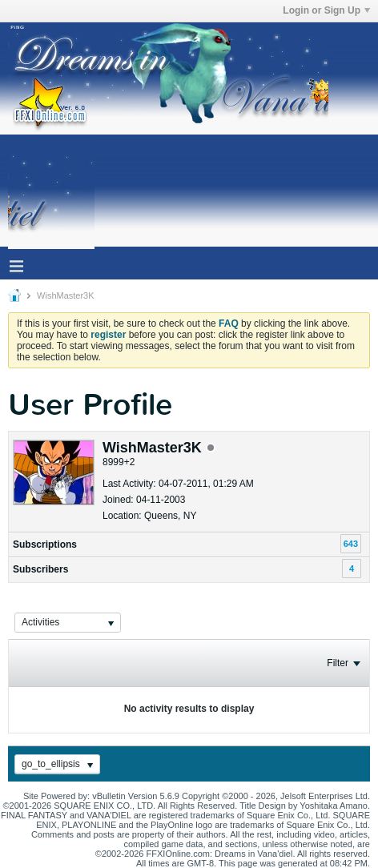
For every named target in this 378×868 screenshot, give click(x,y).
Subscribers (40, 569)
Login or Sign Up (326, 10)
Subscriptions (45, 545)
